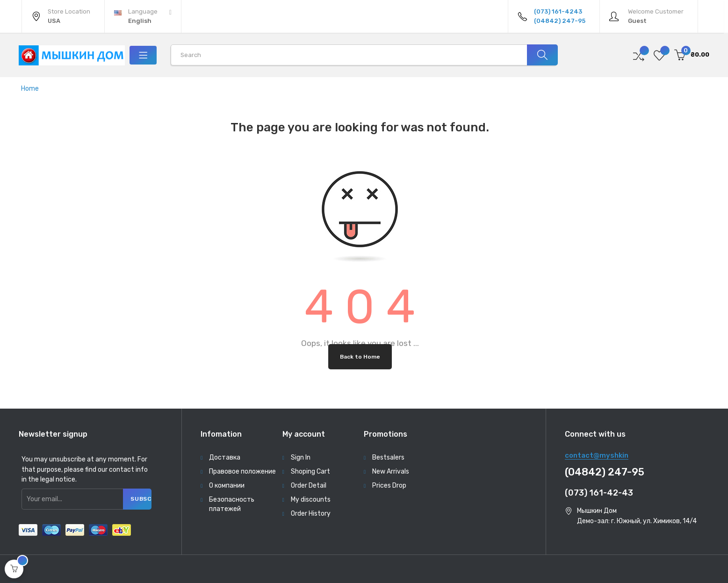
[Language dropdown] (143, 16)
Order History (311, 514)
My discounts (311, 500)
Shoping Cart (310, 471)
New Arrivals (391, 471)
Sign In (301, 457)
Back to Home (360, 357)
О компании (227, 486)
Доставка (225, 457)
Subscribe (141, 499)
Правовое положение (242, 471)
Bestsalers (388, 457)
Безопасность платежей (232, 504)
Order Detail (309, 486)
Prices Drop (389, 486)
